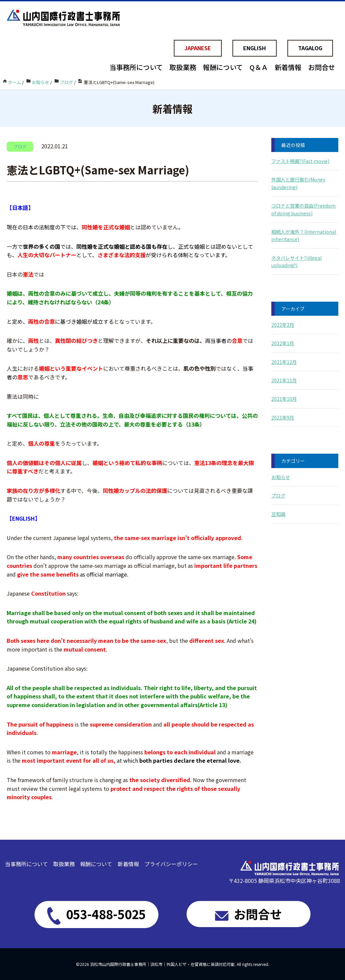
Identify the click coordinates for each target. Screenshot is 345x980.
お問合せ (322, 67)
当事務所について (136, 67)
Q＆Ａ (259, 67)
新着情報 (288, 67)
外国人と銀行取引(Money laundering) (298, 183)
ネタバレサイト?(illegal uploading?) (296, 261)
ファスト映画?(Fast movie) (300, 161)
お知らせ (281, 477)
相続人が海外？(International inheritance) (304, 235)
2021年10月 (284, 399)
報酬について (223, 67)
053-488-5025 (96, 915)
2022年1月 (283, 343)
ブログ (278, 496)
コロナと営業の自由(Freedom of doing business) (303, 209)
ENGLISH (255, 48)
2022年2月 (283, 325)
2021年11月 (284, 380)
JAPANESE (198, 48)
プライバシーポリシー (171, 864)
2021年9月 (283, 418)
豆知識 (278, 514)
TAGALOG (310, 48)
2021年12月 (284, 362)
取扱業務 (183, 67)
